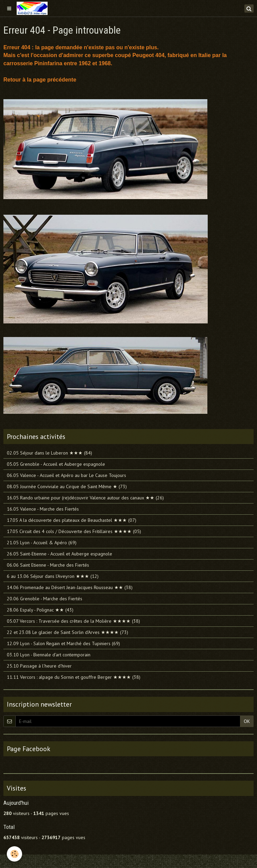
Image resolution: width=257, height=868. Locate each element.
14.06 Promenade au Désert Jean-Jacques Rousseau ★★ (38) (70, 587)
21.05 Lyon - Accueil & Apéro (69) (42, 543)
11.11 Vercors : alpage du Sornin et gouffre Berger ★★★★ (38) (74, 677)
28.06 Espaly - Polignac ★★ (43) (40, 610)
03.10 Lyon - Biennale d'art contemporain (49, 655)
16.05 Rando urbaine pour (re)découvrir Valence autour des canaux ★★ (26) (85, 498)
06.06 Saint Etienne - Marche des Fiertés (48, 565)
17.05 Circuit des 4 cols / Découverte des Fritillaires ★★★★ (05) (74, 531)
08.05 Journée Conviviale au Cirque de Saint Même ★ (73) (67, 486)
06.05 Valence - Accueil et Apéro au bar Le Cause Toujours (66, 475)
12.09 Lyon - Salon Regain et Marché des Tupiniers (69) (63, 643)
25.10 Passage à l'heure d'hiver (39, 666)
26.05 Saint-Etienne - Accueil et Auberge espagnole (59, 554)
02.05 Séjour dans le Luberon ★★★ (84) (49, 453)
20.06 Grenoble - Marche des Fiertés (45, 599)
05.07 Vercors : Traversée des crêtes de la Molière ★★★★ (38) (73, 621)
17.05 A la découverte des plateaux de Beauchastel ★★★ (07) (72, 520)
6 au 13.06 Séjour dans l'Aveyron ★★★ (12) (53, 576)
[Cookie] (14, 854)
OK (247, 721)
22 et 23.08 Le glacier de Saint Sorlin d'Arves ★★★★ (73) (67, 632)
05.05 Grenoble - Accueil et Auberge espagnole (56, 464)
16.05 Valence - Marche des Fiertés (43, 509)
